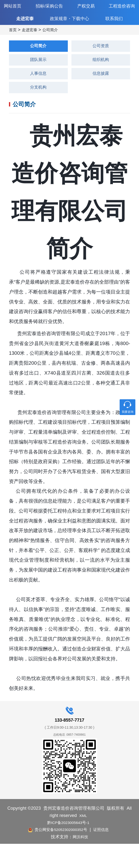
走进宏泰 (25, 30)
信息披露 (101, 96)
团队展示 (38, 81)
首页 (13, 49)
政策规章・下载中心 (69, 29)
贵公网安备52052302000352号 (57, 854)
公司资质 (101, 66)
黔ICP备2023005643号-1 (68, 846)
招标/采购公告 (50, 7)
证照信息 (105, 854)
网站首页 (14, 7)
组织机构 (101, 81)
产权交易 (85, 7)
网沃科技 (80, 861)
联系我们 (114, 30)
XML (83, 839)
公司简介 (54, 49)
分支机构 (38, 111)
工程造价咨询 (120, 7)
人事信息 (38, 96)
